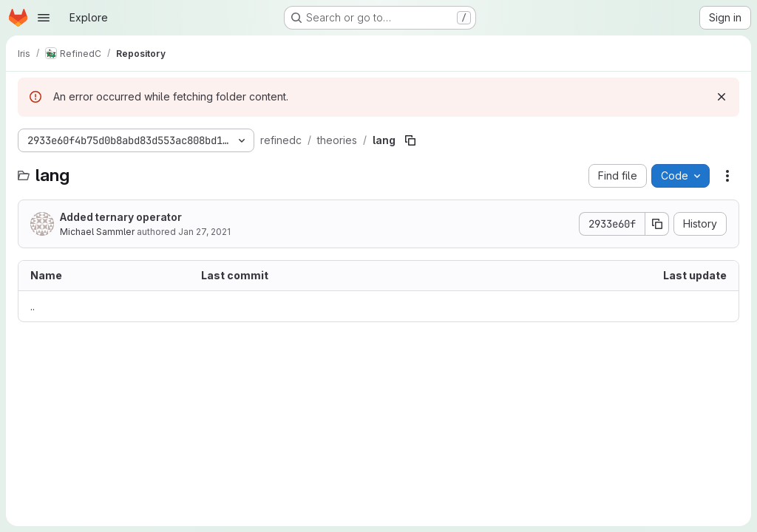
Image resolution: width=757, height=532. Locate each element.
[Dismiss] (722, 97)
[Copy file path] (410, 140)
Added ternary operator (121, 217)
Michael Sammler (97, 232)
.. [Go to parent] (33, 306)
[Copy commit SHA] (657, 224)
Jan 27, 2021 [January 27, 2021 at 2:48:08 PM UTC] (204, 232)
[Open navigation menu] (44, 18)
